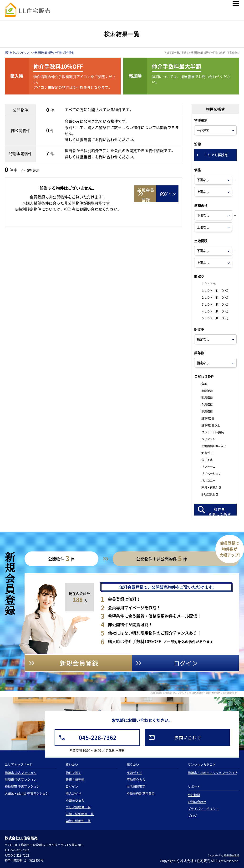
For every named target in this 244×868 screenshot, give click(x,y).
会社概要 (194, 795)
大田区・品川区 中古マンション (27, 793)
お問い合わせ (197, 802)
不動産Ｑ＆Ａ (75, 800)
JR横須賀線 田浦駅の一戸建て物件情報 (53, 52)
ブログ (192, 816)
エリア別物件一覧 (78, 807)
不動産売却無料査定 (141, 793)
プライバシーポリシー (203, 809)
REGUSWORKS (231, 855)
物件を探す (74, 773)
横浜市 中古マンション (17, 52)
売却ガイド (135, 773)
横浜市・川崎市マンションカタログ (213, 773)
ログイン (72, 786)
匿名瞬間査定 (136, 786)
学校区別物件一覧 (78, 821)
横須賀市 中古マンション (22, 786)
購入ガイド (74, 793)
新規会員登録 (75, 779)
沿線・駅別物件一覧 (80, 814)
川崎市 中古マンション (21, 779)
